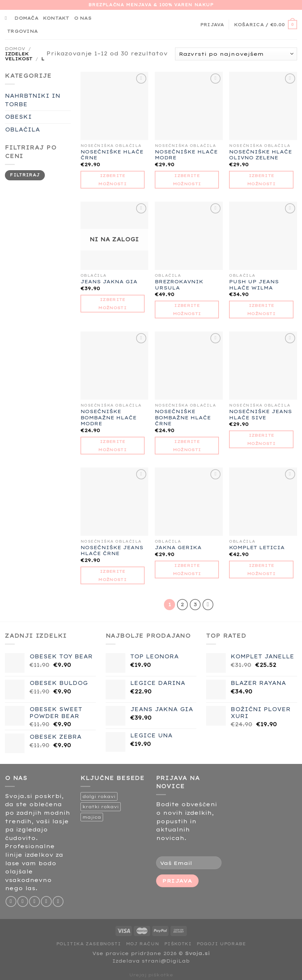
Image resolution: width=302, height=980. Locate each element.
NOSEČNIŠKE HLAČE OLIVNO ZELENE (260, 155)
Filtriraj (25, 175)
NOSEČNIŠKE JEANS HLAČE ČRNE (112, 551)
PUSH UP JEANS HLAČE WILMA (254, 285)
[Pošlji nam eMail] (46, 901)
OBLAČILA (22, 130)
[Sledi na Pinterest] (58, 901)
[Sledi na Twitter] (35, 901)
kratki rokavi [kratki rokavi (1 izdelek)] (101, 807)
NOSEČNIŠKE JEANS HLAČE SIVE (260, 415)
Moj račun (143, 944)
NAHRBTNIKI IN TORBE (33, 100)
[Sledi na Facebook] (11, 901)
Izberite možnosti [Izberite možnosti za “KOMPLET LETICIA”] (261, 570)
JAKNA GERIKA (178, 548)
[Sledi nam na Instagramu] (23, 901)
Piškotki (178, 944)
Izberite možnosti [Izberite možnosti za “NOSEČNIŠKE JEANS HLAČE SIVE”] (261, 439)
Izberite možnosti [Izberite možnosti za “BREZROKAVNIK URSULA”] (187, 310)
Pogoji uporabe (221, 944)
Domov (15, 49)
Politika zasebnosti (89, 944)
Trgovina (22, 31)
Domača (26, 18)
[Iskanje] (7, 18)
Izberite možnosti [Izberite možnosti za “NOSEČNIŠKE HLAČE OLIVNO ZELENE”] (261, 180)
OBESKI (18, 117)
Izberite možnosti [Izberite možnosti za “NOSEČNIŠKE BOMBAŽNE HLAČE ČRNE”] (187, 446)
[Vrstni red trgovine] (236, 54)
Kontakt (56, 18)
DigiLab (178, 961)
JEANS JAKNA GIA (109, 282)
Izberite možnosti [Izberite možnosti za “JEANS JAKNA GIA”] (112, 304)
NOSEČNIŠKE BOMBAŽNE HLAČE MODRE (108, 418)
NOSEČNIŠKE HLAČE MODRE (186, 155)
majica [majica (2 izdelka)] (92, 817)
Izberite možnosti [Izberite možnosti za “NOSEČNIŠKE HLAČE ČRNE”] (112, 180)
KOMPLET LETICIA (257, 548)
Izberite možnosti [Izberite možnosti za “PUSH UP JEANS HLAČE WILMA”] (261, 310)
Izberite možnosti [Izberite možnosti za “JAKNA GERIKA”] (187, 570)
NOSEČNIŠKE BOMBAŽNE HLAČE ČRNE (183, 418)
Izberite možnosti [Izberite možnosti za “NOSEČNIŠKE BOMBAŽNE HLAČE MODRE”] (112, 446)
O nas (83, 18)
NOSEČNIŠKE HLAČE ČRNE (112, 155)
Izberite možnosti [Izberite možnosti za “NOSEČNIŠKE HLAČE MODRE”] (187, 180)
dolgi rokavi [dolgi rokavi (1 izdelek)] (99, 796)
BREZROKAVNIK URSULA (179, 285)
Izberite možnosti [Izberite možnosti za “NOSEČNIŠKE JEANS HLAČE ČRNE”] (112, 575)
